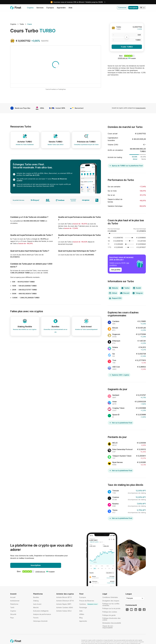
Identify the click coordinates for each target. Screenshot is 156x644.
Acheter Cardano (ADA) (65, 607)
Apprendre (83, 621)
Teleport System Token (122, 456)
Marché (36, 607)
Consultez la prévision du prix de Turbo (86, 145)
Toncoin (116, 491)
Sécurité (13, 614)
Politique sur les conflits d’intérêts (111, 605)
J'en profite (116, 270)
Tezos (115, 510)
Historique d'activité (40, 621)
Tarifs (12, 607)
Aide (81, 611)
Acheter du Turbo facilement (25, 145)
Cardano (116, 321)
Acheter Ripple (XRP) (64, 604)
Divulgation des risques (111, 601)
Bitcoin (115, 328)
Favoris (36, 618)
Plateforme (14, 604)
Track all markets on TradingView (56, 89)
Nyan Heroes (118, 462)
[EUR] (127, 35)
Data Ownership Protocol (122, 449)
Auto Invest (37, 604)
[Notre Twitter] (127, 610)
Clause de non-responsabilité (108, 627)
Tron (114, 360)
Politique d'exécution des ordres (111, 619)
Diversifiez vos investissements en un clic (55, 331)
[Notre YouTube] (131, 610)
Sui (114, 354)
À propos (83, 597)
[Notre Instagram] (140, 610)
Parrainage (83, 607)
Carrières (89, 604)
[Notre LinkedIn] (136, 610)
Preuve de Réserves (87, 601)
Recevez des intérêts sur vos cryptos (25, 329)
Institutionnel (15, 601)
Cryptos (13, 611)
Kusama (115, 504)
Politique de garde (109, 615)
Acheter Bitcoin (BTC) (64, 597)
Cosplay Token (118, 408)
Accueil (13, 597)
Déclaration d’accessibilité (112, 623)
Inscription (133, 8)
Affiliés (82, 614)
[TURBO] (127, 40)
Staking (36, 601)
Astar (115, 402)
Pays (12, 618)
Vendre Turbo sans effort (55, 145)
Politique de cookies (110, 612)
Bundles (36, 597)
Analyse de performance (42, 614)
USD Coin (116, 367)
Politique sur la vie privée (111, 608)
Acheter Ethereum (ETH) (65, 601)
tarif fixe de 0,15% (33, 175)
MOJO (115, 443)
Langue (129, 594)
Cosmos (116, 497)
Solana (115, 347)
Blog (81, 618)
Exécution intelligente (41, 611)
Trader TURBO (127, 47)
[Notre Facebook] (144, 610)
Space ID (116, 415)
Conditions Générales (110, 597)
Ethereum (116, 341)
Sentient (116, 395)
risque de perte (141, 108)
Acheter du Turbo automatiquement (86, 329)
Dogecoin (116, 334)
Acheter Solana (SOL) (64, 611)
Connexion (122, 8)
